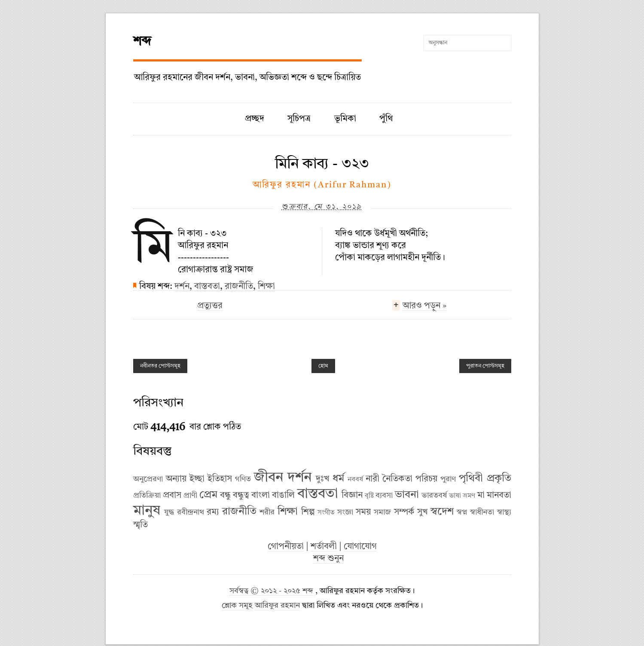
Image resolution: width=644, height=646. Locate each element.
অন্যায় (176, 479)
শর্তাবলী (324, 547)
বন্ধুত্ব (241, 496)
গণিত (243, 479)
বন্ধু (225, 496)
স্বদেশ (442, 512)
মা (481, 496)
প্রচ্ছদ (255, 119)
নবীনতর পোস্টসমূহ (160, 366)
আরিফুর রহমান (277, 606)
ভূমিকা (345, 119)
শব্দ (142, 42)
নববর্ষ (355, 480)
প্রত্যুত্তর (210, 306)
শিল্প (308, 512)
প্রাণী (190, 496)
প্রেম (208, 495)
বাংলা (261, 496)
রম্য (213, 512)
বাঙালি (283, 496)
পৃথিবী (471, 479)
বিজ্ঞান (352, 496)
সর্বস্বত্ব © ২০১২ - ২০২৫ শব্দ (272, 591)
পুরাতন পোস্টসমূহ (485, 366)
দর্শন (182, 287)
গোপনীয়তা (286, 547)
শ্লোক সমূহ (237, 606)
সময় (363, 512)
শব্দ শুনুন (328, 559)
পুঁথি (386, 119)
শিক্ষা (266, 287)
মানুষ (147, 511)
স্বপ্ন (462, 512)
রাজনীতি (239, 287)
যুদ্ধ (169, 512)
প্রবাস (172, 496)
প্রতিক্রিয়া (147, 496)
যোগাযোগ (360, 547)
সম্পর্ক (404, 512)
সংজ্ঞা (345, 512)
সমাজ (382, 512)
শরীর (267, 512)
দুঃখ (322, 479)
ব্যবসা (384, 496)
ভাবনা (407, 495)
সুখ (422, 512)
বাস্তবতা (207, 287)
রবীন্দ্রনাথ (191, 512)
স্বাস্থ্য (504, 512)
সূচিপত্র (299, 119)
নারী (372, 479)
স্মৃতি (140, 525)
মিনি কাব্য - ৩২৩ (322, 164)
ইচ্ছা (197, 479)
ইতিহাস (220, 479)
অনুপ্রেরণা (148, 479)
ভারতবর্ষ (434, 496)
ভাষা (455, 496)
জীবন (269, 478)
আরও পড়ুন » (425, 307)
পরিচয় (426, 479)
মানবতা (499, 496)
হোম (323, 366)
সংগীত (326, 513)
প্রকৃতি (499, 479)
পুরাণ (448, 479)
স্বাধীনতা (482, 512)
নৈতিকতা (397, 479)
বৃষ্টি (369, 496)
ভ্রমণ (469, 496)
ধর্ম (338, 479)
